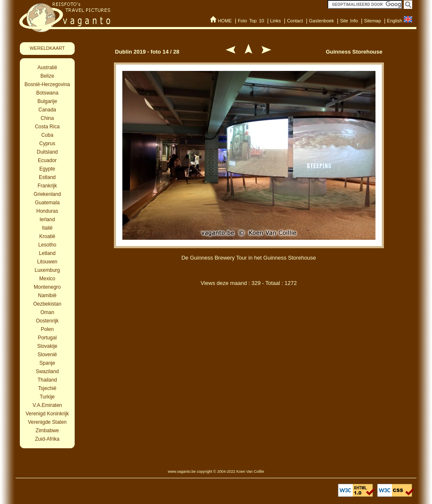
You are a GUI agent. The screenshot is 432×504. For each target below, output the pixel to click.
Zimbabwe (47, 431)
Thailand (47, 380)
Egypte (47, 169)
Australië (47, 68)
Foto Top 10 (251, 21)
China (47, 118)
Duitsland (47, 152)
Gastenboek (321, 21)
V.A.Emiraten (47, 405)
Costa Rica (47, 127)
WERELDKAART (47, 48)
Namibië (47, 295)
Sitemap (373, 21)
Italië (47, 228)
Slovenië (47, 355)
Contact (295, 21)
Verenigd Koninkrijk (47, 414)
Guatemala (47, 203)
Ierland (47, 219)
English (394, 21)
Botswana (47, 93)
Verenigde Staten (47, 422)
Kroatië (47, 236)
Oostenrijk (47, 321)
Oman (47, 312)
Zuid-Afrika (47, 439)
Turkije (47, 397)
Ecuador (47, 160)
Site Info (349, 21)
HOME (225, 21)
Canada (47, 110)
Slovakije (47, 346)
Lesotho (47, 245)
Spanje (47, 363)
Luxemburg (47, 270)
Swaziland (47, 371)
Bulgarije (47, 101)
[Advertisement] (249, 337)
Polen (47, 329)
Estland (47, 177)
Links (275, 21)
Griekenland (47, 194)
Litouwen (47, 262)
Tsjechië (47, 388)
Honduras (47, 211)
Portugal (47, 338)
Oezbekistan (47, 304)
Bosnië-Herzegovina (47, 84)
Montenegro (47, 287)
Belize (47, 76)
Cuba (47, 135)
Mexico (47, 279)
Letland (47, 253)
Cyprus (47, 144)
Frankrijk (47, 186)
